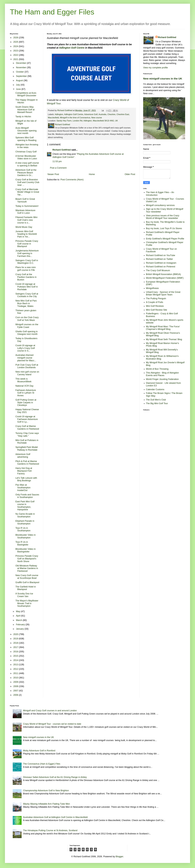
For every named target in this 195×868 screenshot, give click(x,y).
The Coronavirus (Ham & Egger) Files (42, 764)
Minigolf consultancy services (160, 205)
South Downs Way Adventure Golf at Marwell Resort (25, 110)
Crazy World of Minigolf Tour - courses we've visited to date (52, 724)
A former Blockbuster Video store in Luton (26, 157)
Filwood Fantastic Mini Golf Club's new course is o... (26, 220)
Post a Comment (58, 168)
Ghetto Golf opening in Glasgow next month (27, 333)
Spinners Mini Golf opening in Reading (26, 139)
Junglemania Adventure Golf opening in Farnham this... (27, 253)
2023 (16, 51)
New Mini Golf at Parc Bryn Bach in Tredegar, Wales (26, 303)
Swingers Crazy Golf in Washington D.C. (27, 262)
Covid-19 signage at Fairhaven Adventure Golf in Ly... (27, 419)
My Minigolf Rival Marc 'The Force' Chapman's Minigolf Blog (163, 328)
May (18, 611)
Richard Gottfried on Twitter (160, 259)
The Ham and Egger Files (52, 12)
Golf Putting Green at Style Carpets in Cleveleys (26, 402)
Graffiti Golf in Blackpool (27, 582)
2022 (16, 55)
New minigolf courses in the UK (163, 79)
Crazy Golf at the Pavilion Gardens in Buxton (26, 277)
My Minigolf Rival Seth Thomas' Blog (164, 339)
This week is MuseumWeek (23, 380)
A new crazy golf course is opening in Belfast (27, 164)
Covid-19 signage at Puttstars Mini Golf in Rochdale (27, 287)
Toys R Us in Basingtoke (22, 543)
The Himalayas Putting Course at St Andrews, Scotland (50, 830)
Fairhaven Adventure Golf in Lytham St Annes (26, 393)
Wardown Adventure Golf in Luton (25, 212)
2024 (16, 46)
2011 (16, 673)
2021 (16, 59)
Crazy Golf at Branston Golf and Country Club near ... (27, 182)
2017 (16, 647)
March (19, 620)
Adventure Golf (91, 114)
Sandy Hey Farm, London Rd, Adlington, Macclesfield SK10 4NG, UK (87, 121)
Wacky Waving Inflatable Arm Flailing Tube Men (47, 804)
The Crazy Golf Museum (158, 270)
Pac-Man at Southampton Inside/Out (23, 488)
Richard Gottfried (62, 150)
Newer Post (53, 174)
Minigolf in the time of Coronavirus (75, 118)
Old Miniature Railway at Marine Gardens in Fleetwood (27, 568)
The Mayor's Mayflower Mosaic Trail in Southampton (27, 603)
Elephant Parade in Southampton (25, 522)
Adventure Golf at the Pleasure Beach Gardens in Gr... (26, 173)
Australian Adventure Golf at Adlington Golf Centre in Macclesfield (55, 817)
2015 (16, 656)
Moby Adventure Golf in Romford (39, 751)
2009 (16, 682)
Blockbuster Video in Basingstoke (26, 550)
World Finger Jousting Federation (162, 379)
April (18, 616)
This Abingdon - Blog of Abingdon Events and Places (162, 374)
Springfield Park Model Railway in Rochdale (27, 449)
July (18, 85)
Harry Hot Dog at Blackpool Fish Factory (24, 471)
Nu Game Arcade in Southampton (25, 515)
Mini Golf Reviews (155, 306)
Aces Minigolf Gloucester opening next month (26, 131)
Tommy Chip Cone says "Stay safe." (27, 435)
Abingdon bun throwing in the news (27, 146)
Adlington (59, 114)
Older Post (130, 174)
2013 (16, 665)
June (19, 89)
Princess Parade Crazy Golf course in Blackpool (27, 244)
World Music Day (24, 227)
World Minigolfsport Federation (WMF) (165, 278)
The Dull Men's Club (156, 400)
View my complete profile (156, 68)
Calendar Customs (155, 389)
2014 (16, 660)
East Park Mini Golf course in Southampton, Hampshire (25, 506)
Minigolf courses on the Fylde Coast (27, 326)
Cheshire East (123, 114)
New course (97, 118)
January (20, 629)
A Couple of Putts (155, 302)
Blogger (119, 857)
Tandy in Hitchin (23, 117)
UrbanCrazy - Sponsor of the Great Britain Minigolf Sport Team (163, 293)
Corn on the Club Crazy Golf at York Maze (27, 319)
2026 (16, 38)
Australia (102, 114)
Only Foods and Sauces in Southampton (27, 496)
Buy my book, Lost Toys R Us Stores (164, 228)
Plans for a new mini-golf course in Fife (26, 269)
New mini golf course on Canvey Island (27, 373)
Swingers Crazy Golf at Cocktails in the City (27, 295)
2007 (16, 691)
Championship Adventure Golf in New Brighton (46, 791)
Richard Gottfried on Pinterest (161, 267)
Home (92, 174)
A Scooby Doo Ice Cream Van (24, 595)
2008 (16, 686)
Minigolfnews (152, 288)
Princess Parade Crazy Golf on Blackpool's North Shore (27, 559)
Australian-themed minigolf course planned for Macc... (26, 358)
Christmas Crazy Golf (26, 152)
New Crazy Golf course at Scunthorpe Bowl (27, 577)
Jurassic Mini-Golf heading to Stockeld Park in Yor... (26, 234)
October (20, 72)
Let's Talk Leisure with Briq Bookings (26, 479)
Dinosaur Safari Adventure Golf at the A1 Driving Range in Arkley (55, 777)
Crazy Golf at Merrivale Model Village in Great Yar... (27, 192)
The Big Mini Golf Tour (157, 403)
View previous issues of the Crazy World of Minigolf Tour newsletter (163, 217)
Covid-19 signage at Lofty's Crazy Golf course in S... (25, 348)
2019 (16, 639)
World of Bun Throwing (157, 369)
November (21, 67)
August (20, 80)
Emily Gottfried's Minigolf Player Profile (165, 239)
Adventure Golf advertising (23, 456)
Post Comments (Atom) (72, 180)
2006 (16, 695)
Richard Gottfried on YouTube (161, 255)
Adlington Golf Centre (72, 48)
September (22, 76)
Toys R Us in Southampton (23, 529)
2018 (16, 643)
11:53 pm (57, 161)
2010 (16, 678)
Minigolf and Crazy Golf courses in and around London (50, 711)
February (21, 625)
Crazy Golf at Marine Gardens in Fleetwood (27, 428)
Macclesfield (53, 118)
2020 (16, 634)
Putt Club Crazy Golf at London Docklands (27, 366)
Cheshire (111, 114)
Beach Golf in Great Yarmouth (25, 200)
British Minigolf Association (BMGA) (163, 274)
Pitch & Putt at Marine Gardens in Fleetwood (27, 463)
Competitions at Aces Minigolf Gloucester (26, 94)
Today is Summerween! (27, 206)
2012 (16, 669)
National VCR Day (24, 386)
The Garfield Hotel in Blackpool (26, 588)
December (21, 63)
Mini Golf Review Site (157, 310)
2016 (16, 652)
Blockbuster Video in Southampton (26, 536)
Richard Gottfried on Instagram (161, 263)
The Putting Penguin (156, 298)
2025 (16, 42)
